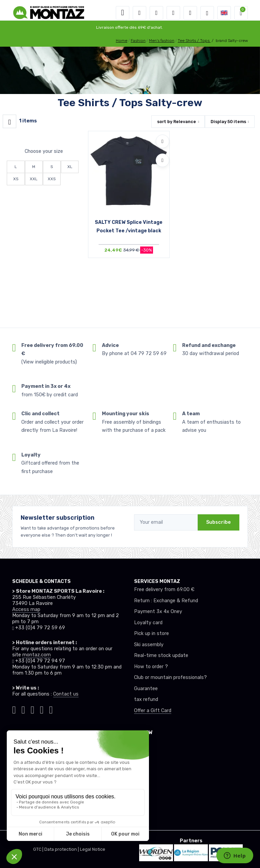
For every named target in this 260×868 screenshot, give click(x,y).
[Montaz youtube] (42, 709)
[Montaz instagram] (23, 709)
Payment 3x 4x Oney (158, 612)
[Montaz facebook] (33, 709)
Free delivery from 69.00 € (164, 590)
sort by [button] (177, 122)
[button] (139, 13)
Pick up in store (151, 634)
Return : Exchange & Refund (166, 601)
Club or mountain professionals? (170, 677)
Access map (26, 609)
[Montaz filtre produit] (9, 121)
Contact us (66, 694)
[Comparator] (190, 13)
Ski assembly (149, 645)
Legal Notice (93, 849)
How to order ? (151, 667)
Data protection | (62, 849)
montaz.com (37, 655)
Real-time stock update (161, 655)
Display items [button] (228, 122)
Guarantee (146, 689)
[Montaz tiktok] (14, 709)
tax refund (146, 699)
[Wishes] (173, 13)
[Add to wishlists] (162, 141)
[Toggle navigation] (123, 13)
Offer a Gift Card (153, 711)
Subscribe (219, 522)
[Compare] (162, 160)
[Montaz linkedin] (51, 709)
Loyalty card (148, 623)
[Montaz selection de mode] (207, 13)
